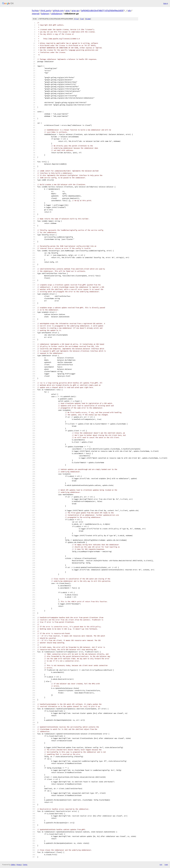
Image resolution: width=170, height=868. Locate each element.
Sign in (166, 3)
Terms (25, 865)
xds (129, 11)
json (166, 865)
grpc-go (75, 11)
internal (36, 14)
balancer (45, 14)
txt (161, 865)
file (76, 19)
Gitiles (13, 865)
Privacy (19, 865)
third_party (46, 11)
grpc (68, 11)
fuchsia (35, 11)
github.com (58, 11)
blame (88, 19)
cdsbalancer (57, 14)
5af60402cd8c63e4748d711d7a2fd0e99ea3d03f (102, 11)
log (82, 19)
